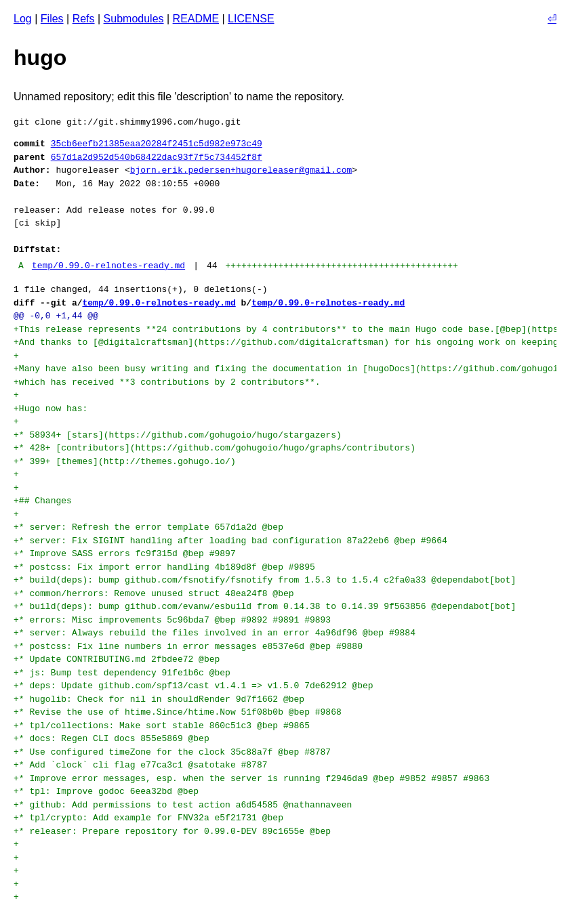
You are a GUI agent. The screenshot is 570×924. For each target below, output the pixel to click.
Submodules (134, 19)
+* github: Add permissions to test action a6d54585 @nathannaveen (185, 805)
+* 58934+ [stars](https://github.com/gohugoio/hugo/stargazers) (178, 435)
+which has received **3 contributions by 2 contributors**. (167, 382)
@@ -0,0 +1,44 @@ (56, 316)
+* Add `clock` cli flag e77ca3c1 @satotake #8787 (143, 765)
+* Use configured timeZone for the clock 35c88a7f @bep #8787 (175, 752)
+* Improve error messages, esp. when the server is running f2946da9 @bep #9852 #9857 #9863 (254, 778)
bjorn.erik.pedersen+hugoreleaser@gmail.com (241, 170)
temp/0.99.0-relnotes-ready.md (108, 266)
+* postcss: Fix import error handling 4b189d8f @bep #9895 (167, 567)
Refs (84, 19)
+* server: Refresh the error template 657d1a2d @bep (151, 527)
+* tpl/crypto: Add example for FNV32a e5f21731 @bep (151, 818)
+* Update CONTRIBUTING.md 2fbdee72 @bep (119, 659)
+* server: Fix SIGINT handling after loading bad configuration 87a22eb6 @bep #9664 (233, 541)
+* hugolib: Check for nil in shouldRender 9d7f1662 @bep (162, 699)
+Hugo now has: (50, 408)
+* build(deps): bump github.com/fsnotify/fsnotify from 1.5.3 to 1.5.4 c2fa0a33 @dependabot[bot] (267, 580)
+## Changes (43, 501)
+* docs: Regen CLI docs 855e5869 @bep (114, 738)
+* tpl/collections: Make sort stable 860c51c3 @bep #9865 (164, 726)
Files (52, 19)
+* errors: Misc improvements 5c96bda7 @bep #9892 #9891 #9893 (175, 620)
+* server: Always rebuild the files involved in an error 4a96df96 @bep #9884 (217, 633)
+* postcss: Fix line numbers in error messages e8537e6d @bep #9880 (191, 646)
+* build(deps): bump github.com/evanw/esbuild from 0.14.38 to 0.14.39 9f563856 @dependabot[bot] (267, 606)
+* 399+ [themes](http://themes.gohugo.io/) (125, 461)
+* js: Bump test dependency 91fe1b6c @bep (125, 673)
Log (23, 19)
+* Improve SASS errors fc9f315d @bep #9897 (127, 553)
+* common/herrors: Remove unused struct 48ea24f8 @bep (156, 593)
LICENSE (251, 19)
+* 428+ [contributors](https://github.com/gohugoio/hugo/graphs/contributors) (215, 448)
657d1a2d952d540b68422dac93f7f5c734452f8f (157, 157)
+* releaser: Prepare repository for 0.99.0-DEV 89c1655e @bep (175, 831)
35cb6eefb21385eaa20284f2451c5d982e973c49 (157, 144)
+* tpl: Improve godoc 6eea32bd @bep (109, 791)
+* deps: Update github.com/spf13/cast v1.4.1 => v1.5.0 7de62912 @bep (196, 686)
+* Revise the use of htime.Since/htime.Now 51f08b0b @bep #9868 (180, 712)
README (196, 19)
